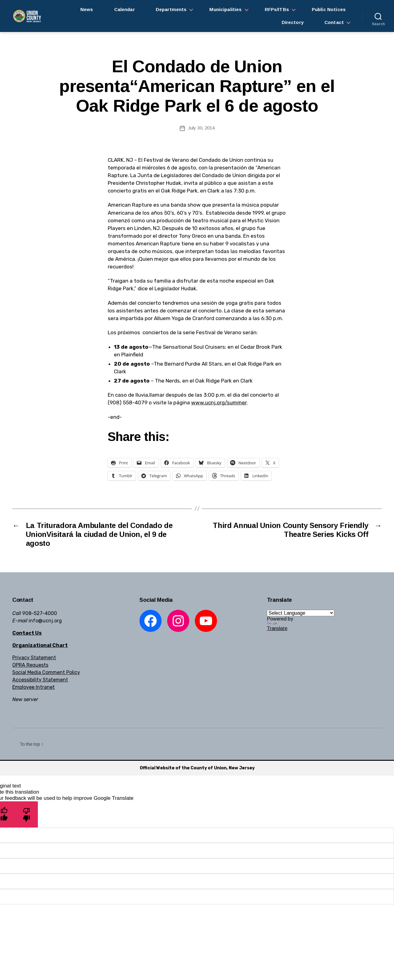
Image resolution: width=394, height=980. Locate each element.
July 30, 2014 (201, 128)
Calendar (125, 9)
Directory (293, 22)
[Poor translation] (27, 814)
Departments (171, 9)
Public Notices (329, 9)
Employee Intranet (34, 687)
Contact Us (27, 633)
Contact (334, 22)
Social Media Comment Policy (46, 672)
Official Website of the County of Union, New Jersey (197, 768)
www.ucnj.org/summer (219, 403)
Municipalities (225, 9)
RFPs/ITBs (277, 9)
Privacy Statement (34, 658)
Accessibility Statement (40, 680)
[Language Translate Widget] (301, 613)
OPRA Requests (30, 665)
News (87, 9)
